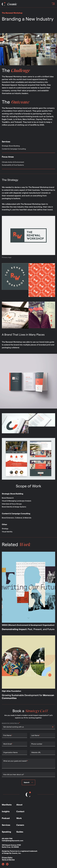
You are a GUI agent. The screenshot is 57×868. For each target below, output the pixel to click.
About (19, 805)
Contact (20, 812)
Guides (20, 832)
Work (19, 818)
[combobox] (3, 727)
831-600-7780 (7, 839)
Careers (20, 825)
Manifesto (7, 805)
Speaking (6, 832)
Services (6, 825)
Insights (6, 812)
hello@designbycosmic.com (13, 841)
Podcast (6, 818)
